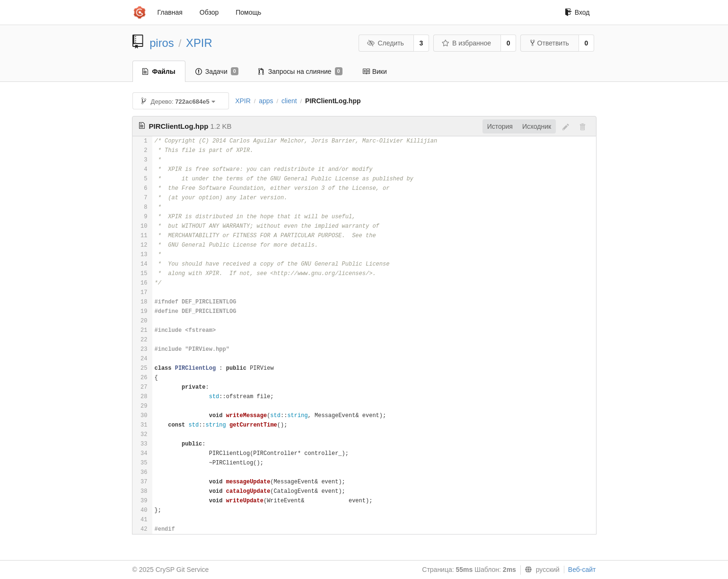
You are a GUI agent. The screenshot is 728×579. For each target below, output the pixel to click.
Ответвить (550, 43)
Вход (577, 12)
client (289, 101)
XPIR (199, 43)
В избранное (466, 43)
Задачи (217, 71)
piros (162, 43)
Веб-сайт (582, 570)
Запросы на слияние (300, 71)
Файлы (159, 71)
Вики (375, 71)
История (500, 126)
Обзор (209, 12)
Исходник (537, 126)
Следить (386, 43)
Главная (170, 12)
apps (266, 101)
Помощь (248, 12)
